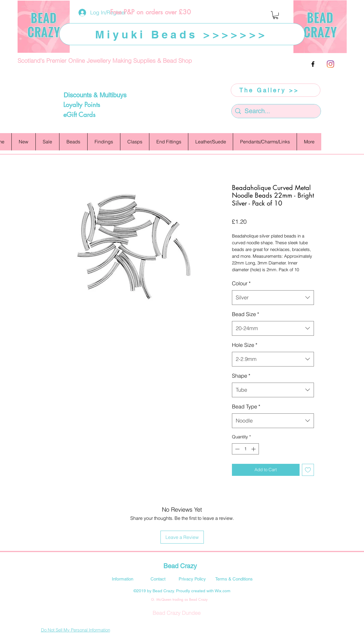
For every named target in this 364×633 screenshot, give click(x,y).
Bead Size (246, 314)
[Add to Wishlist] (308, 470)
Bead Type (246, 407)
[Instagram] (330, 64)
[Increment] (254, 449)
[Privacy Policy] (192, 579)
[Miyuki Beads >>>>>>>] (182, 34)
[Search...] (276, 111)
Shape (241, 376)
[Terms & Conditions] (234, 579)
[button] (276, 15)
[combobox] (273, 298)
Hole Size (245, 345)
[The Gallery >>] (276, 90)
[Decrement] (237, 449)
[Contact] (158, 579)
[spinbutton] (245, 449)
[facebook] (313, 64)
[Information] (123, 579)
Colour (241, 283)
